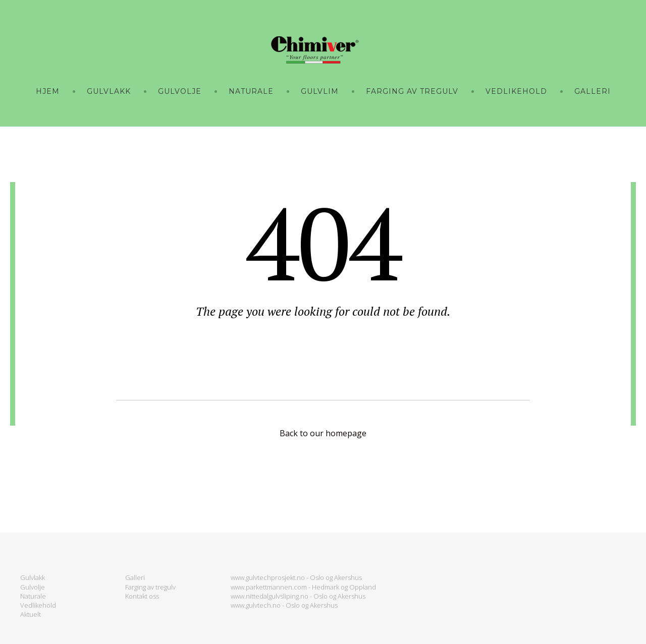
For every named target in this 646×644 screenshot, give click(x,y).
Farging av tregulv (150, 587)
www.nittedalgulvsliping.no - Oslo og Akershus (298, 596)
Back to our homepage (323, 433)
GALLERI (593, 91)
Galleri (135, 577)
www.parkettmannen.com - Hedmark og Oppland (303, 587)
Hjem (48, 91)
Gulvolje (33, 587)
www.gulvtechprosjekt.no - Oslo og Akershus (296, 577)
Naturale (33, 596)
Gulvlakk (33, 577)
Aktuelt (31, 614)
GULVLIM (320, 91)
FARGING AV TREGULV (412, 91)
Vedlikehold (38, 605)
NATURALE (251, 91)
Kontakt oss (142, 596)
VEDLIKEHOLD (516, 91)
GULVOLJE (180, 91)
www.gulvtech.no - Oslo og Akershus (284, 605)
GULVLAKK (109, 91)
